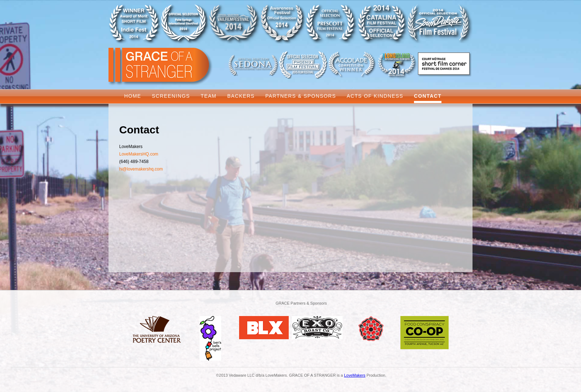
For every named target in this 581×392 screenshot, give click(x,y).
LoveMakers (355, 375)
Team (209, 96)
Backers (241, 96)
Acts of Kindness (375, 96)
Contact (428, 96)
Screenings (171, 96)
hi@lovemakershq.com (141, 169)
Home (133, 96)
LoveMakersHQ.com (139, 154)
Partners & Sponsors (300, 96)
